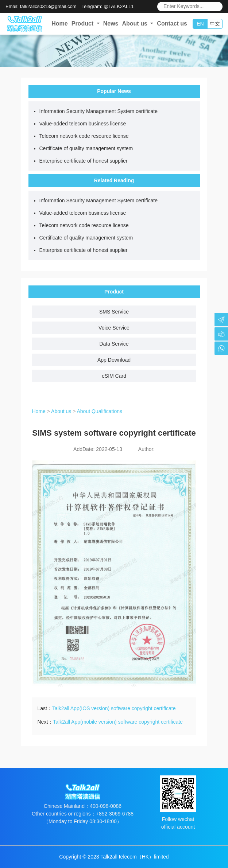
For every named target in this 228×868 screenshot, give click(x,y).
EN (200, 24)
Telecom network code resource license (84, 136)
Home (59, 24)
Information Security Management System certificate (98, 111)
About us (61, 411)
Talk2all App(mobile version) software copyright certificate (118, 722)
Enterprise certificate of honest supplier (84, 161)
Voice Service (114, 328)
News (111, 24)
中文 (215, 24)
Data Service (114, 344)
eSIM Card (114, 376)
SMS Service (114, 312)
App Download (114, 360)
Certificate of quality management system (86, 148)
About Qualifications (100, 411)
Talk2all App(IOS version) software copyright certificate (114, 708)
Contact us (172, 24)
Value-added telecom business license (83, 124)
